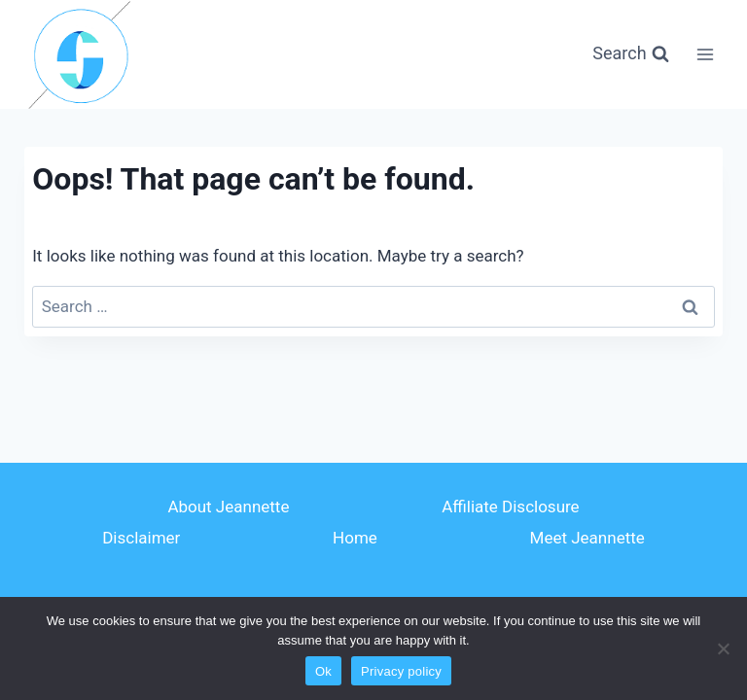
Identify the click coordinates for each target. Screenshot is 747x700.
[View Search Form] (630, 54)
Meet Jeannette (587, 538)
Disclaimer (141, 538)
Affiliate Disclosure (510, 507)
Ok (323, 671)
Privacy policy (401, 671)
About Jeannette (228, 507)
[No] (723, 648)
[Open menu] (706, 54)
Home (355, 538)
